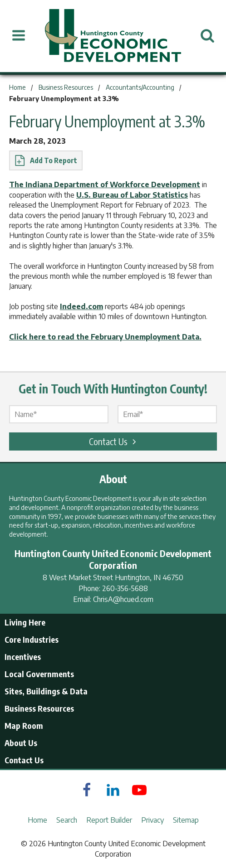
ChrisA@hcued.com (123, 599)
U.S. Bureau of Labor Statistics (132, 195)
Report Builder (109, 820)
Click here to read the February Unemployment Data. (105, 337)
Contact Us (114, 441)
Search (67, 820)
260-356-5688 (125, 588)
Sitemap (186, 820)
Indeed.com (81, 306)
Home (37, 820)
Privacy (152, 820)
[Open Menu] (19, 36)
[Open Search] (207, 36)
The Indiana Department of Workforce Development (105, 184)
